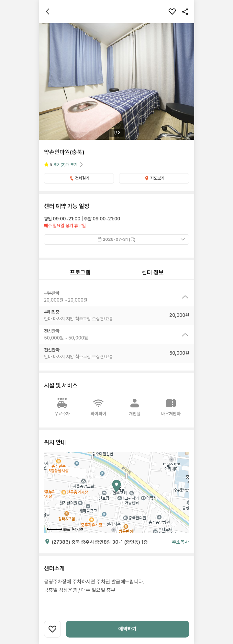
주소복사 (181, 542)
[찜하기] (172, 12)
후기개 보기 (65, 165)
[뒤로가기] (48, 12)
